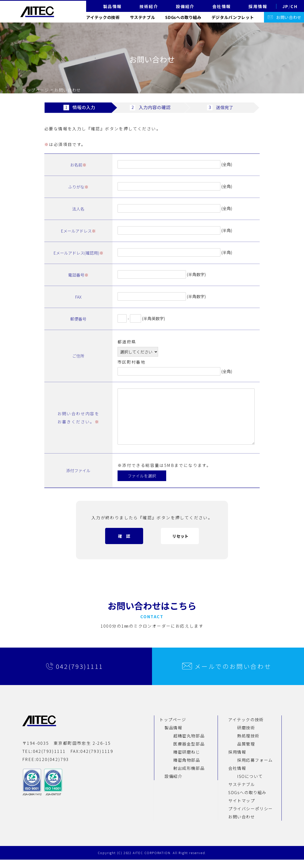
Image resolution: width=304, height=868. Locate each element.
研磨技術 (246, 736)
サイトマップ (242, 809)
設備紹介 (173, 784)
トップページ (36, 90)
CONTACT (152, 625)
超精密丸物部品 (189, 744)
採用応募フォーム (255, 768)
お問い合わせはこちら (152, 614)
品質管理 (246, 752)
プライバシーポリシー (251, 817)
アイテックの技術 (103, 17)
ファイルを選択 (142, 484)
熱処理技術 (248, 744)
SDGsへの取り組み (183, 17)
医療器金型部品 (189, 752)
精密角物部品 (187, 768)
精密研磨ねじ (187, 760)
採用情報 (237, 760)
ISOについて (250, 784)
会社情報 (237, 776)
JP (286, 6)
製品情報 (173, 736)
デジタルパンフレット (233, 17)
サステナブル (143, 17)
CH (294, 6)
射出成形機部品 (189, 776)
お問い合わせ (289, 17)
